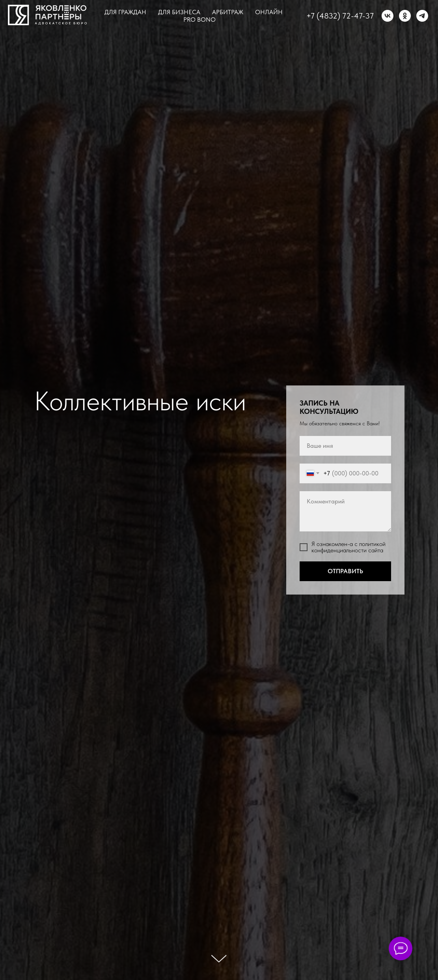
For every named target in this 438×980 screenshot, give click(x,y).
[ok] (405, 16)
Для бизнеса (179, 12)
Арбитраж (228, 12)
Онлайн (269, 12)
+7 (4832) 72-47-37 (340, 16)
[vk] (388, 16)
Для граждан (125, 12)
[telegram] (422, 16)
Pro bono (199, 20)
